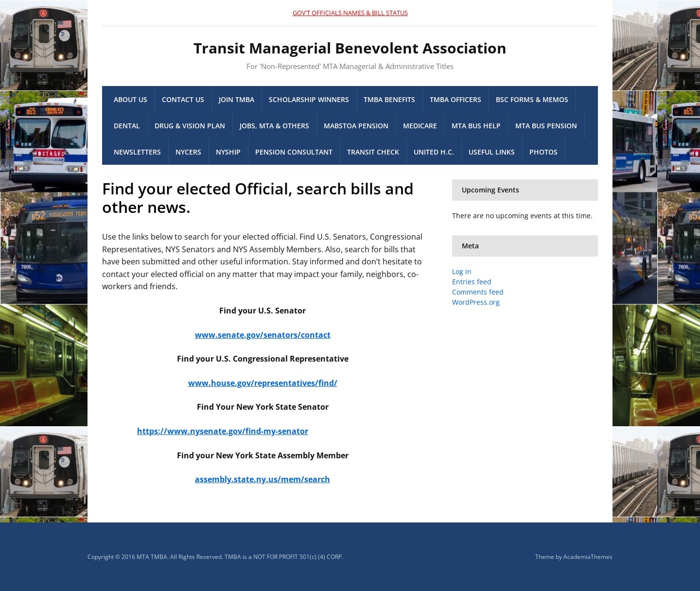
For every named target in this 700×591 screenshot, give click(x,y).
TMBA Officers (455, 99)
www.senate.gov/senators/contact (263, 335)
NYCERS (188, 152)
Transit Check (373, 152)
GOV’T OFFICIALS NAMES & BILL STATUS (350, 13)
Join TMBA (236, 99)
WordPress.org (476, 302)
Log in (462, 271)
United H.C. (434, 152)
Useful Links (492, 152)
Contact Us (183, 99)
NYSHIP (228, 152)
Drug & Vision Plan (190, 126)
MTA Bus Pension (546, 126)
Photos (543, 152)
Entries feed (472, 282)
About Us (131, 99)
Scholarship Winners (309, 99)
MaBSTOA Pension (356, 126)
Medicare (420, 126)
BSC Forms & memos (532, 99)
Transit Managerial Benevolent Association (350, 48)
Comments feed (478, 292)
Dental (127, 126)
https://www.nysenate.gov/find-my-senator (223, 431)
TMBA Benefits (389, 99)
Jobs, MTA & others (274, 126)
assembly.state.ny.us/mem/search (262, 479)
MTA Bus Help (476, 126)
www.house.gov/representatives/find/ (263, 383)
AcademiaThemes (588, 557)
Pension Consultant (294, 152)
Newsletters (137, 152)
